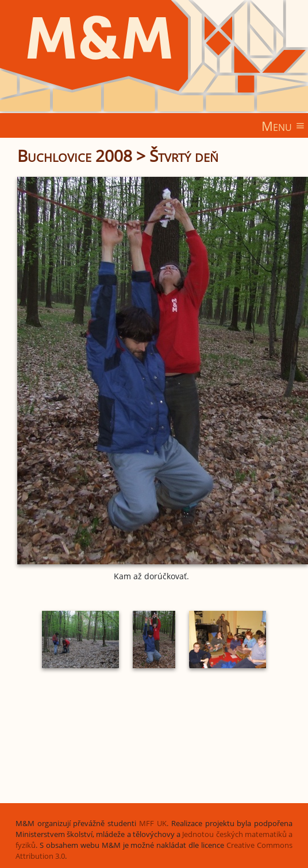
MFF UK (153, 824)
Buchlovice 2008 (75, 156)
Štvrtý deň (184, 156)
